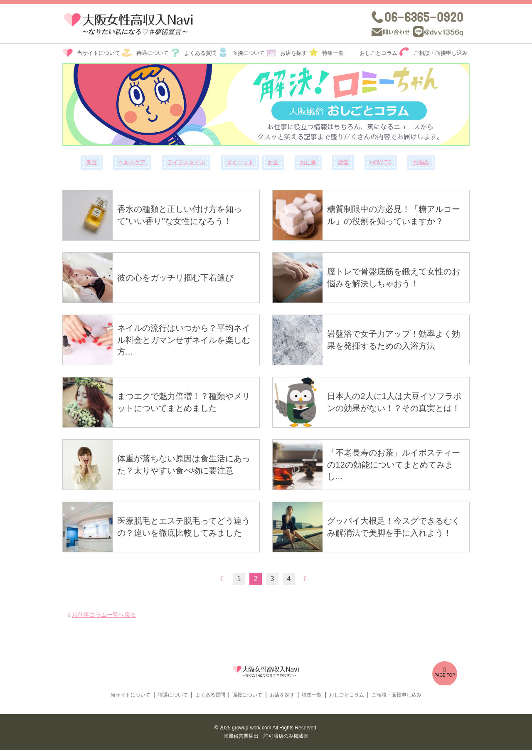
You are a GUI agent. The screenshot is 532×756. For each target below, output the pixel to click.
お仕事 (308, 163)
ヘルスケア (132, 163)
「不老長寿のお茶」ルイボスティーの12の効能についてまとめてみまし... (395, 465)
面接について (249, 53)
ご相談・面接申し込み (441, 53)
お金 (273, 163)
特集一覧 (333, 53)
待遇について (153, 53)
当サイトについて (99, 53)
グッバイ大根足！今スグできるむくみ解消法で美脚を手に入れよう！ (395, 527)
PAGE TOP (445, 672)
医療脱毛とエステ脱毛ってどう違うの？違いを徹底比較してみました (185, 527)
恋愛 (343, 163)
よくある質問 (200, 53)
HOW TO (381, 163)
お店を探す (294, 53)
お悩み (421, 163)
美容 (91, 163)
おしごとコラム (378, 53)
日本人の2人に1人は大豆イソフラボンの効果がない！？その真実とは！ (394, 402)
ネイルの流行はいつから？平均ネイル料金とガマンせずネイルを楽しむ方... (185, 340)
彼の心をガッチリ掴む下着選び (180, 277)
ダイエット (240, 163)
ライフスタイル (186, 163)
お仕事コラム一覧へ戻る (104, 615)
